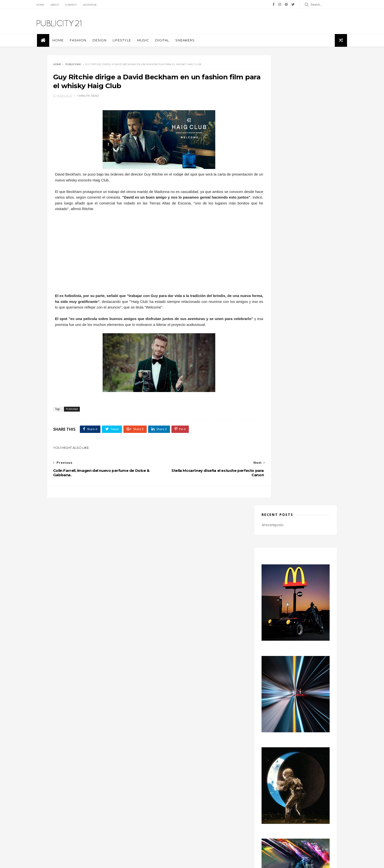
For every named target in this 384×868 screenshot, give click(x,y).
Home (55, 5)
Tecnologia (159, 811)
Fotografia (210, 790)
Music (157, 44)
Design (114, 44)
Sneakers (199, 44)
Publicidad (78, 70)
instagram (287, 722)
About (70, 5)
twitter (287, 732)
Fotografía (159, 797)
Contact (86, 5)
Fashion (92, 44)
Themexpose (76, 862)
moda (193, 797)
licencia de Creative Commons (114, 813)
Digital (176, 44)
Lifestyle (136, 44)
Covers (156, 790)
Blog (63, 813)
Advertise (105, 5)
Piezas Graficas (162, 804)
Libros (177, 797)
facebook (287, 712)
